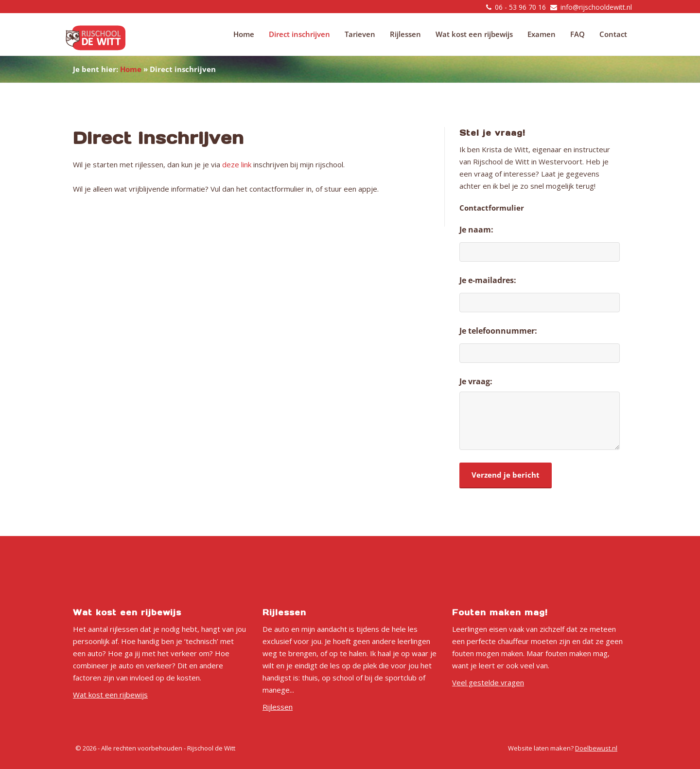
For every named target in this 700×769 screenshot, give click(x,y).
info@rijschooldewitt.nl (596, 7)
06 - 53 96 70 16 (520, 7)
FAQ (577, 34)
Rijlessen (405, 34)
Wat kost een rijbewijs (474, 34)
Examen (542, 34)
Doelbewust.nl (596, 748)
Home (244, 34)
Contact (613, 34)
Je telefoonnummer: (498, 331)
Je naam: (476, 230)
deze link (237, 164)
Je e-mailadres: (488, 280)
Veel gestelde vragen (488, 682)
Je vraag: (476, 381)
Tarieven (360, 34)
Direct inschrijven (299, 34)
